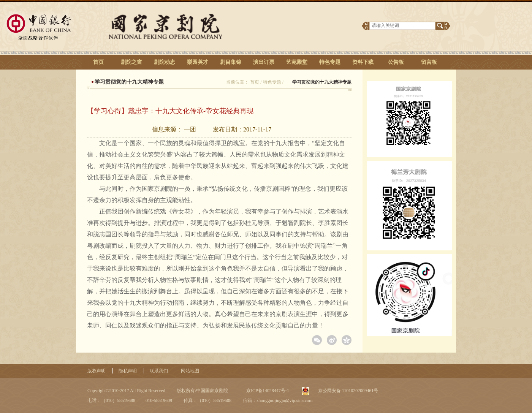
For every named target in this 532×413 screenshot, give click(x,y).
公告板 (396, 62)
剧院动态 (165, 62)
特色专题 (330, 62)
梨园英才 (198, 62)
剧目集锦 (231, 62)
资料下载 (363, 62)
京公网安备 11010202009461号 (348, 391)
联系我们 (159, 371)
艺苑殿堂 (297, 62)
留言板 (429, 62)
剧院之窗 (131, 62)
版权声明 (97, 371)
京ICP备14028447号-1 (267, 391)
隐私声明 (128, 371)
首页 (98, 62)
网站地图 (190, 371)
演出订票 (264, 62)
